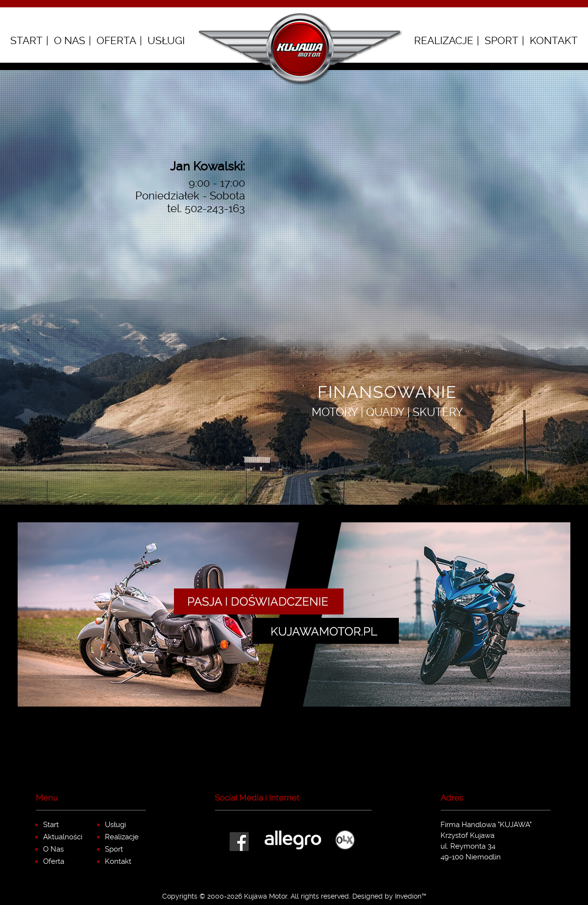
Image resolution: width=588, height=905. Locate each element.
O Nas (70, 40)
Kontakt (554, 40)
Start (26, 40)
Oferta (116, 40)
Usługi (166, 40)
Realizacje (444, 40)
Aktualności (63, 837)
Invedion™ (411, 896)
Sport (502, 40)
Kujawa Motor (266, 896)
